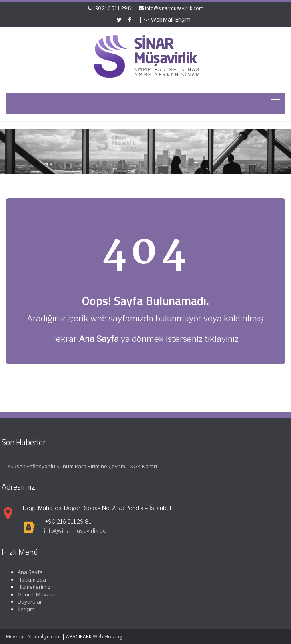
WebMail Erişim (167, 19)
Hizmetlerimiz (31, 587)
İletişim (23, 609)
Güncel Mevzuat (35, 594)
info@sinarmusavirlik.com (174, 8)
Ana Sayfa (27, 572)
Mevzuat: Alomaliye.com (33, 637)
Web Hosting (107, 637)
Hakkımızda (29, 580)
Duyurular (27, 602)
